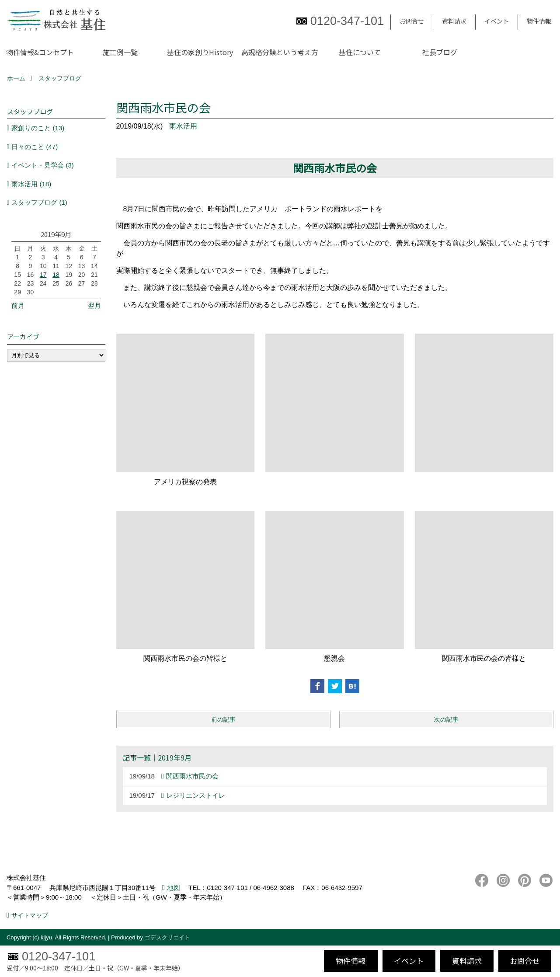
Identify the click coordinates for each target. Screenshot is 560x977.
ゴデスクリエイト (167, 937)
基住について (360, 52)
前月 (18, 305)
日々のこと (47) (35, 147)
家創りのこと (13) (38, 128)
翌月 (94, 305)
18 (56, 275)
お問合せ (412, 21)
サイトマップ (30, 915)
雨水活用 (183, 126)
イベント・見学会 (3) (43, 165)
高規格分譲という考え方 (280, 52)
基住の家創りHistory (200, 52)
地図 (174, 888)
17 (43, 275)
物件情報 (539, 21)
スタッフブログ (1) (39, 202)
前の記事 (223, 719)
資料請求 (454, 21)
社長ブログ (440, 52)
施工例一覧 (120, 52)
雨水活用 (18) (31, 184)
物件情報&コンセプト (40, 52)
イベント (497, 21)
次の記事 (446, 719)
